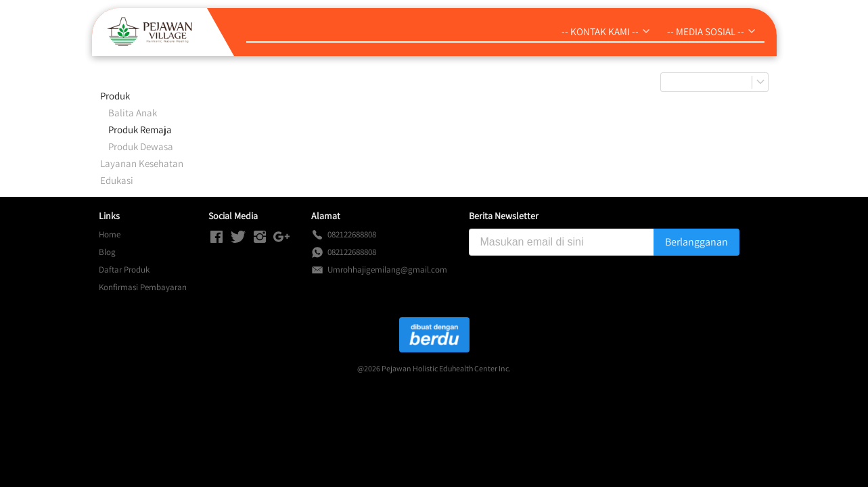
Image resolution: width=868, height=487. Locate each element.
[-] (216, 237)
